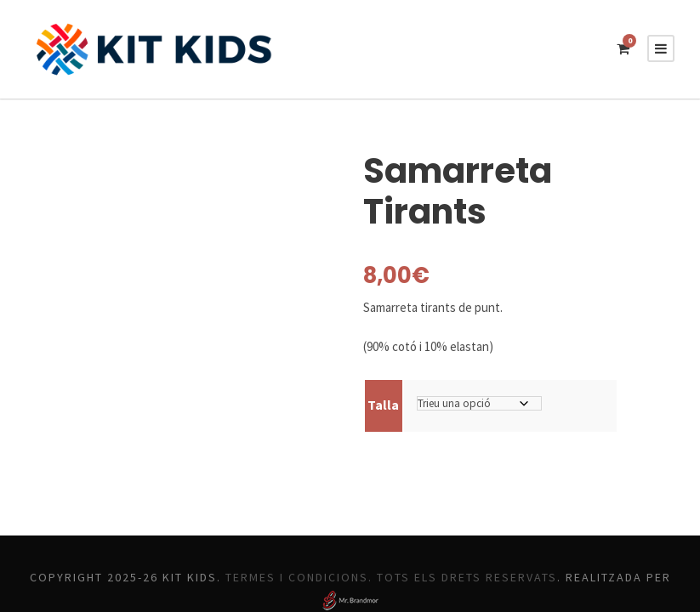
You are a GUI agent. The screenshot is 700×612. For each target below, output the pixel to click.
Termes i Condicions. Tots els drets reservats (459, 536)
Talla (382, 363)
